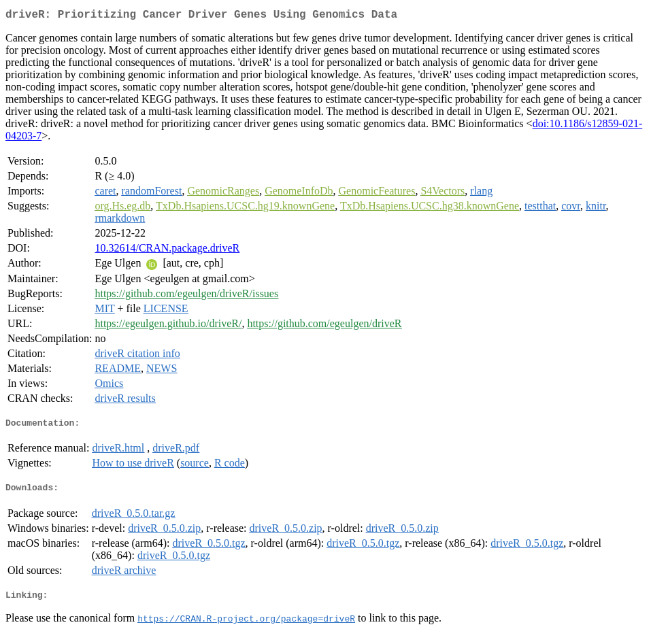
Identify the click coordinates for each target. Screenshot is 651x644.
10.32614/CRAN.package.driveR (167, 251)
